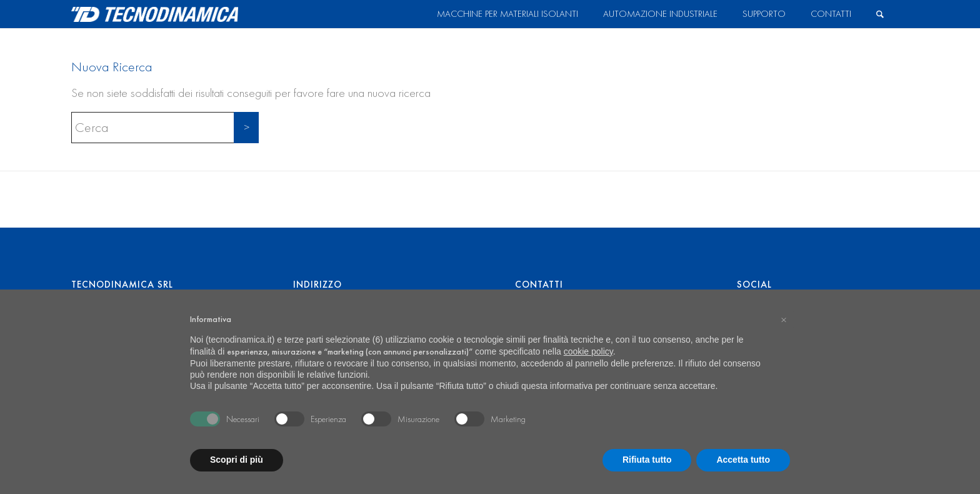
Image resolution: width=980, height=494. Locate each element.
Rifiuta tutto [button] (647, 460)
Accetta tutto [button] (743, 460)
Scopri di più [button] (237, 460)
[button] (784, 320)
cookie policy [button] (588, 351)
